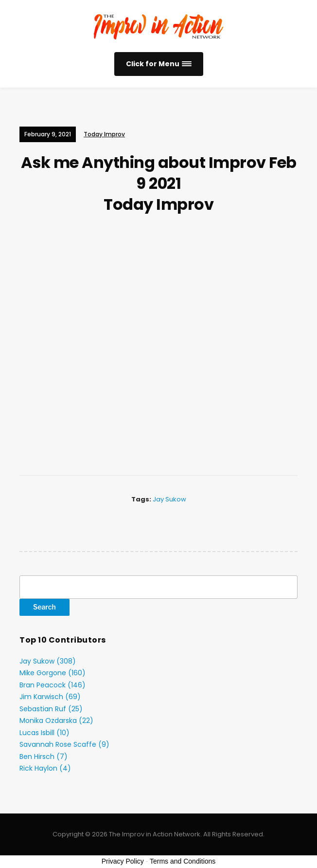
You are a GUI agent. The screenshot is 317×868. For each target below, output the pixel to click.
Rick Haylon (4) (45, 768)
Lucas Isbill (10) (44, 733)
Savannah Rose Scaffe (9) (64, 744)
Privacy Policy (123, 861)
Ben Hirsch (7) (44, 757)
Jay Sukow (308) (48, 661)
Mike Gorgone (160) (53, 673)
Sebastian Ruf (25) (51, 709)
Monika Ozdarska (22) (56, 720)
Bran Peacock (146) (53, 685)
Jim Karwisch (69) (50, 697)
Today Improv (104, 134)
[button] (159, 64)
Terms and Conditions (183, 861)
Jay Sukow (169, 499)
